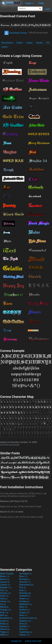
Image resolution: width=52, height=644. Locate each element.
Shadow (25, 621)
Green (24, 599)
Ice (3, 604)
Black (5, 576)
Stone (23, 629)
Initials (39, 43)
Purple (24, 613)
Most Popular (7, 574)
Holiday (24, 601)
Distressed (26, 585)
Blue (23, 576)
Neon (23, 607)
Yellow (24, 635)
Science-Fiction (28, 618)
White (4, 635)
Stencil (5, 629)
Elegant (6, 587)
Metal (4, 607)
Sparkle (24, 626)
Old (48, 43)
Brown (5, 579)
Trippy (5, 632)
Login (47, 9)
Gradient (25, 596)
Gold (4, 596)
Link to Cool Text (33, 641)
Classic (5, 585)
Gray (4, 599)
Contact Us (16, 641)
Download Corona (16, 33)
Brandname (7, 43)
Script (4, 621)
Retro (23, 615)
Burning (24, 579)
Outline (25, 610)
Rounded (6, 618)
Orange (6, 610)
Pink (4, 613)
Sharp (4, 624)
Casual (5, 582)
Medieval (26, 604)
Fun (4, 590)
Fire (22, 587)
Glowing (25, 593)
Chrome (25, 582)
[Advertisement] (26, 543)
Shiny (23, 624)
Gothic (20, 43)
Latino (5, 47)
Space (5, 626)
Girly (23, 590)
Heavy (29, 43)
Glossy (5, 593)
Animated (25, 574)
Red (4, 615)
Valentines (26, 632)
